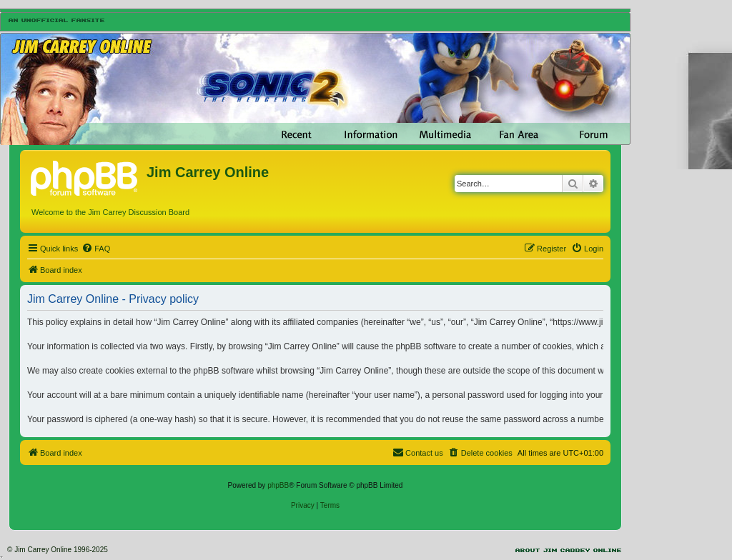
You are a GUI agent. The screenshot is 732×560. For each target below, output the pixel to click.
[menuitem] (96, 249)
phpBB (278, 485)
